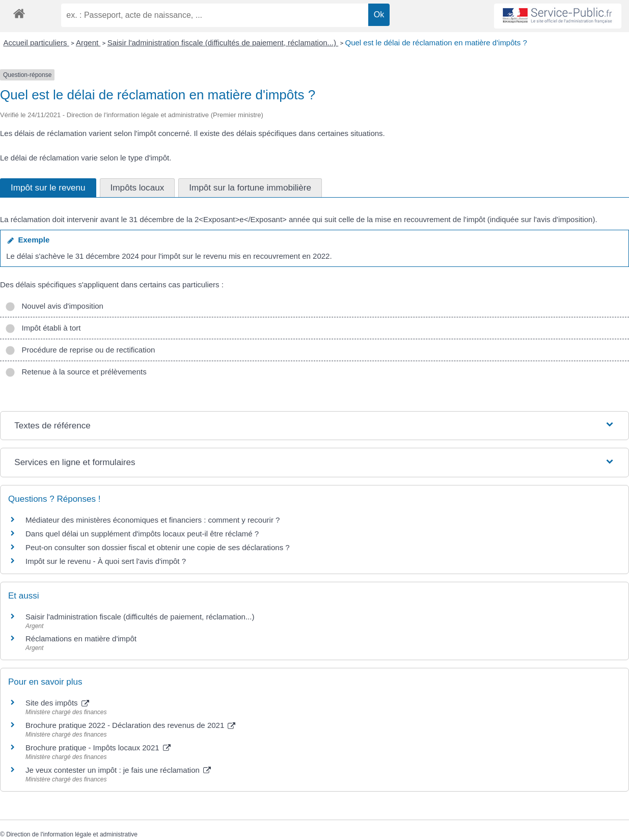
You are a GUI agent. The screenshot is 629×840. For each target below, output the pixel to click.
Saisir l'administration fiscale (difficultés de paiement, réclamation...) (223, 43)
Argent (88, 43)
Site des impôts (57, 703)
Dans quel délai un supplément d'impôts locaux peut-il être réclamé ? (142, 534)
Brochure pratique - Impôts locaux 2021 (98, 748)
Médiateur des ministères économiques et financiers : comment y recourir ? (153, 520)
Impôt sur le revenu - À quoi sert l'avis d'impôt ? (106, 561)
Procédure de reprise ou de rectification (80, 350)
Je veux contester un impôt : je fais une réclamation (118, 770)
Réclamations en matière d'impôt (81, 639)
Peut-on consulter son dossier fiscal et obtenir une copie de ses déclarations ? (158, 547)
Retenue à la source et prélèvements (76, 372)
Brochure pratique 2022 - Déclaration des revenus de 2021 (130, 725)
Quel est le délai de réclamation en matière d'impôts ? (436, 43)
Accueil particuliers (36, 43)
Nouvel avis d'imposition (54, 306)
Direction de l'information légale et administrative (72, 834)
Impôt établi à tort (43, 328)
